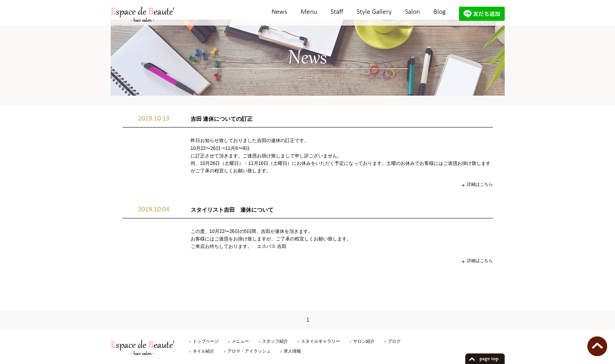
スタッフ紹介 (275, 341)
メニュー (240, 341)
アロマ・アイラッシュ (249, 351)
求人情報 (292, 351)
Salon (412, 12)
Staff (337, 12)
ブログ (394, 341)
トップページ (206, 341)
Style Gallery (374, 12)
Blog (439, 12)
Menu (309, 12)
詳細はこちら (480, 184)
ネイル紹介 (203, 351)
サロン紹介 (364, 341)
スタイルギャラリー (321, 341)
